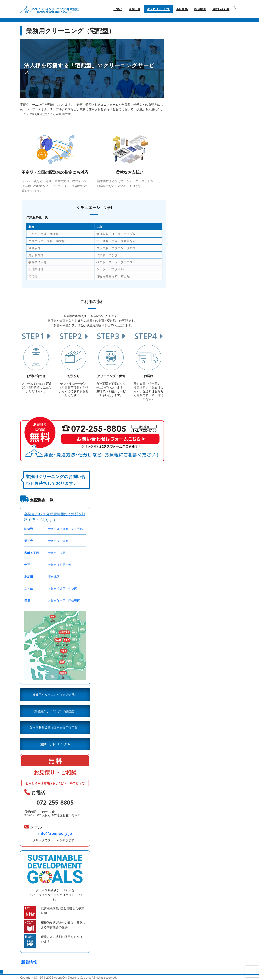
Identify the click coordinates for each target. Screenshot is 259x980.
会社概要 (182, 9)
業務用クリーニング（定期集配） (55, 695)
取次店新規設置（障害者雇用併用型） (55, 728)
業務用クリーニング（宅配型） (55, 711)
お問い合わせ (221, 9)
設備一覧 (135, 9)
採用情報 (200, 9)
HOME (118, 9)
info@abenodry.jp (55, 833)
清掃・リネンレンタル (55, 744)
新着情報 (29, 962)
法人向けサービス (158, 9)
